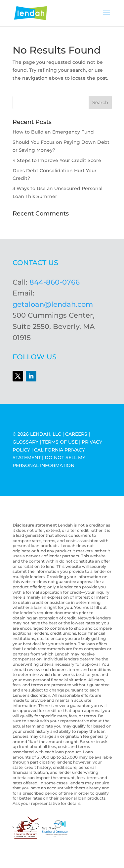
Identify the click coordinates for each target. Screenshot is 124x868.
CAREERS (76, 434)
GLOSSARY (25, 442)
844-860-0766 (55, 282)
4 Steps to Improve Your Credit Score (57, 160)
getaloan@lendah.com (53, 304)
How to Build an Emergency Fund (53, 132)
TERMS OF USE (60, 442)
